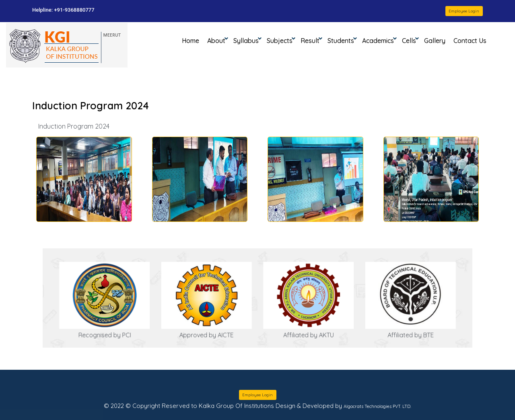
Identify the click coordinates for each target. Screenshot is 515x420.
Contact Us (470, 41)
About (216, 41)
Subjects (280, 41)
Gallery (435, 41)
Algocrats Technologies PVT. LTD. (377, 406)
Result (310, 41)
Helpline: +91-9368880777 (63, 10)
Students (341, 41)
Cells (409, 41)
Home (193, 40)
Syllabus (246, 41)
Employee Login (464, 11)
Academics (378, 41)
